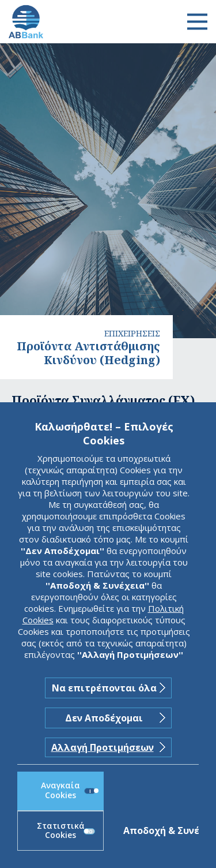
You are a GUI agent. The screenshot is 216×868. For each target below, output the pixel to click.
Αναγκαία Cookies (68, 790)
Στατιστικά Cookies (66, 830)
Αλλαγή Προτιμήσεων (103, 747)
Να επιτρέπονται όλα (104, 688)
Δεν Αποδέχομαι (104, 718)
